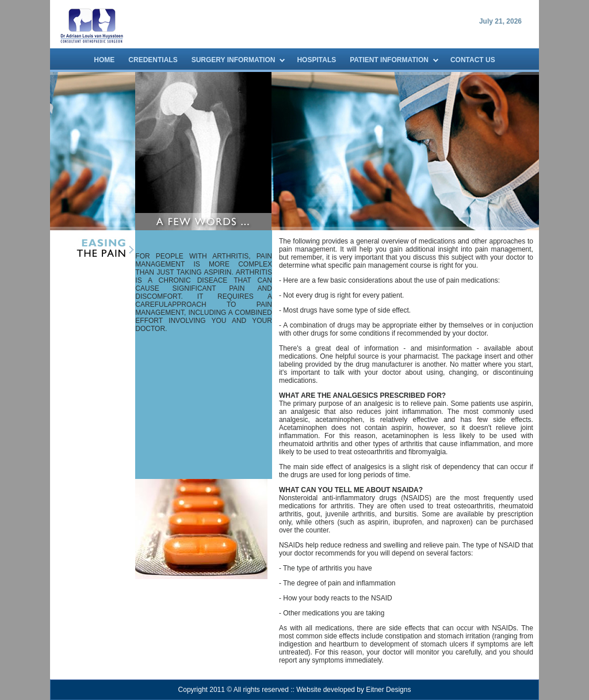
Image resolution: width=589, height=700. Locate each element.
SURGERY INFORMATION (234, 60)
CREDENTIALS (153, 60)
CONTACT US (473, 60)
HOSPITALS (316, 60)
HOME (104, 60)
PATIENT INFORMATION (389, 60)
